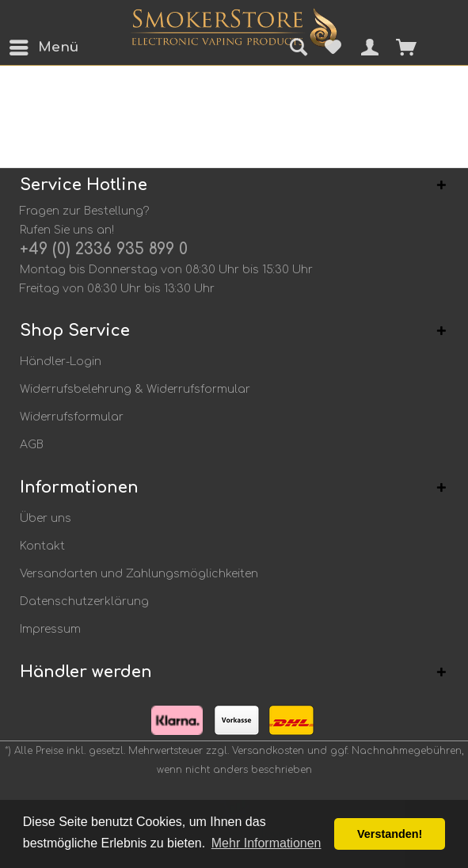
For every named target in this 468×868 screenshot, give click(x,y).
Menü (28, 45)
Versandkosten (268, 751)
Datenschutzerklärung (84, 602)
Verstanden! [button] (390, 834)
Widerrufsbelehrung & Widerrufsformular (135, 389)
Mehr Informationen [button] (266, 843)
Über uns (46, 518)
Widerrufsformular (72, 417)
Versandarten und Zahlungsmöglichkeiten (139, 574)
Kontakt (42, 546)
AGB (32, 445)
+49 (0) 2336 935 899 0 (104, 249)
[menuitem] (23, 48)
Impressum (50, 629)
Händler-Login (61, 362)
